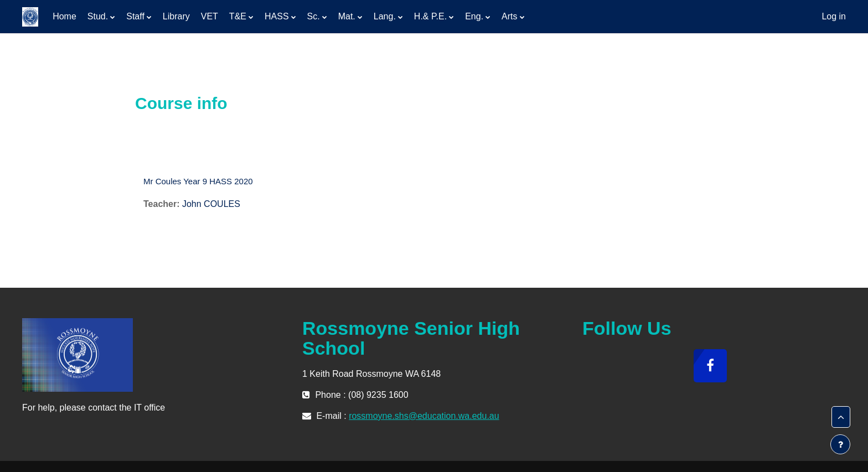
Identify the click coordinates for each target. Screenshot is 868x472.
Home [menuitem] (64, 16)
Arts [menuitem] (509, 16)
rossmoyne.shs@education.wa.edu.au (424, 416)
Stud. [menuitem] (98, 16)
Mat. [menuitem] (347, 16)
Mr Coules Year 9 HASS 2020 (198, 181)
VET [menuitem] (210, 16)
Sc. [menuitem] (314, 16)
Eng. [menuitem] (474, 16)
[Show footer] (840, 444)
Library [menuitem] (176, 16)
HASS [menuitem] (277, 16)
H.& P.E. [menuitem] (430, 16)
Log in (834, 16)
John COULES (211, 204)
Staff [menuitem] (135, 16)
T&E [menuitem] (238, 16)
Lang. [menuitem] (385, 16)
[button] (841, 417)
